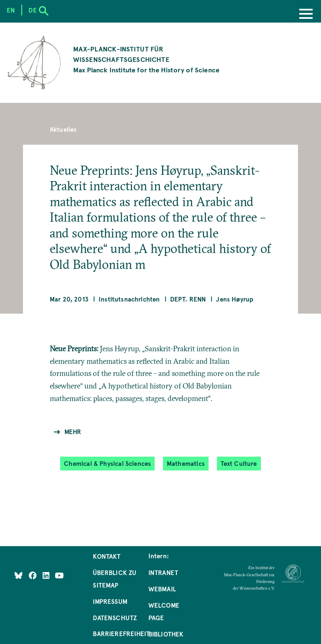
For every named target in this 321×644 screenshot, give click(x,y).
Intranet (163, 572)
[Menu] (306, 15)
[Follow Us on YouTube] (59, 575)
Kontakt (107, 556)
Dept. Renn (188, 299)
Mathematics (186, 464)
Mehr (73, 432)
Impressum (110, 601)
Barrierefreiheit (121, 634)
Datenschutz (115, 618)
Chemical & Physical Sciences (107, 464)
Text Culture (239, 464)
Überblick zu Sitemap (115, 579)
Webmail (162, 589)
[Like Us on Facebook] (34, 575)
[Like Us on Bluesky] (19, 575)
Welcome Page (164, 611)
